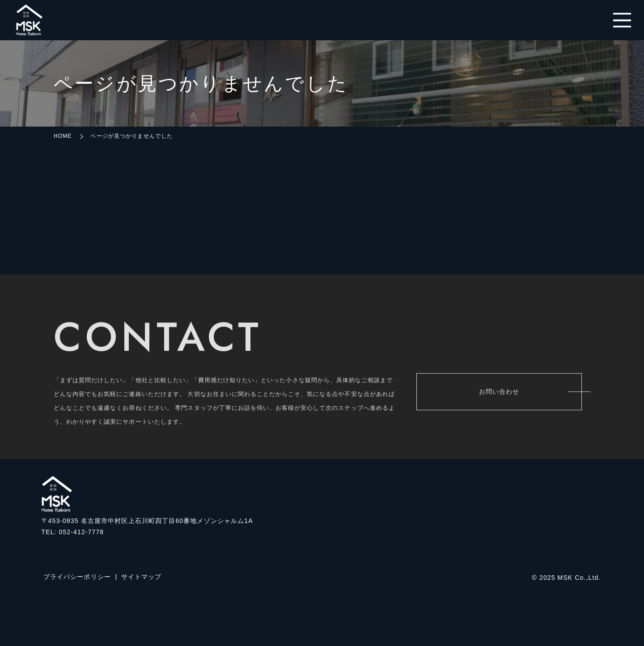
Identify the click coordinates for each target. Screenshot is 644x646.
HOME (63, 136)
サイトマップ (142, 577)
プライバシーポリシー (77, 577)
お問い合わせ (499, 393)
